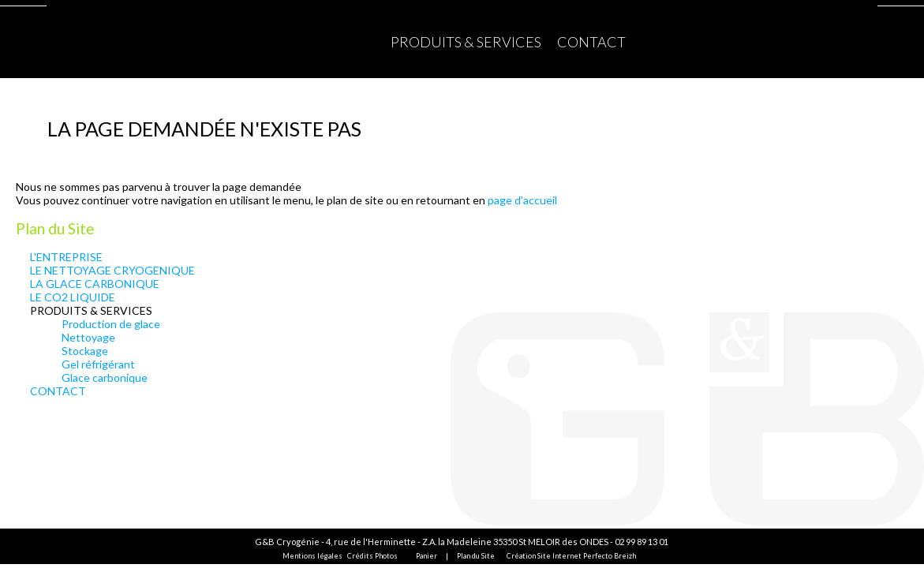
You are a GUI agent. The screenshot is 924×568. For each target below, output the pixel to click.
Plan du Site (476, 556)
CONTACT (591, 42)
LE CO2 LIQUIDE (73, 297)
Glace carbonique (105, 377)
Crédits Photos (372, 556)
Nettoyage (88, 337)
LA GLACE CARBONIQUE (95, 284)
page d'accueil (522, 200)
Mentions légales (312, 556)
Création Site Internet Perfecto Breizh (571, 556)
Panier (426, 556)
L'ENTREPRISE (66, 257)
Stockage (85, 351)
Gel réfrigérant (98, 364)
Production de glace (111, 324)
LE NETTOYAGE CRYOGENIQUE (112, 270)
